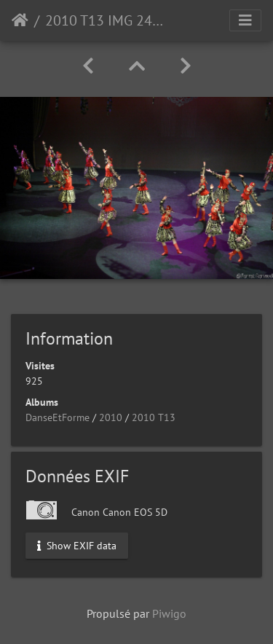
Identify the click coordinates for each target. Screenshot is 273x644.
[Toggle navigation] (245, 20)
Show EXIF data (77, 545)
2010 (111, 417)
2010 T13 (154, 417)
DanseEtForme (58, 417)
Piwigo (169, 613)
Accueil (20, 20)
